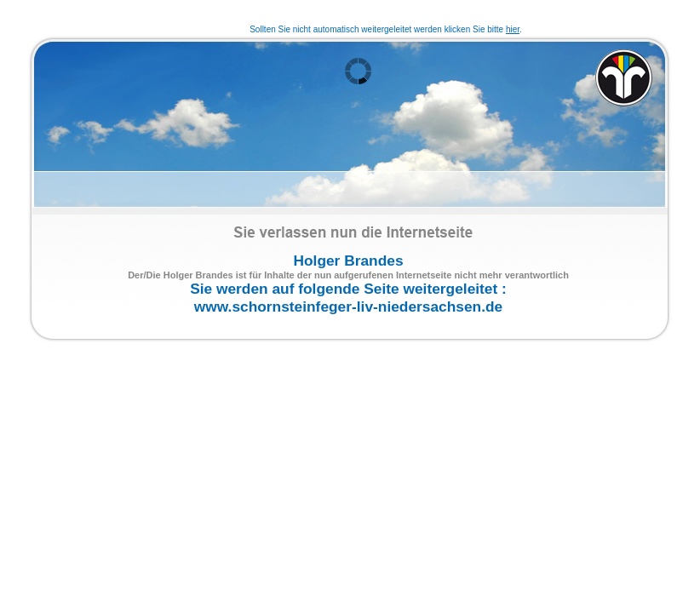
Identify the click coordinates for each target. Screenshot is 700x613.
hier (513, 29)
